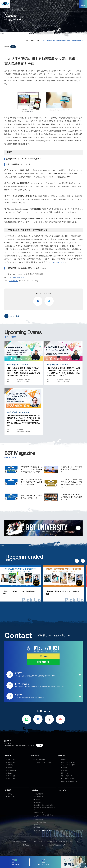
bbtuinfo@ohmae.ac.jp (17, 277)
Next (83, 561)
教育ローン (37, 825)
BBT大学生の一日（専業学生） (69, 765)
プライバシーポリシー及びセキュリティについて (63, 841)
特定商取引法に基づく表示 (57, 845)
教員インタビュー (13, 797)
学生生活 (61, 756)
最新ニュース (11, 773)
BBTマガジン (63, 790)
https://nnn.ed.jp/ (59, 262)
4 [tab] (40, 606)
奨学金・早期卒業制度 (40, 822)
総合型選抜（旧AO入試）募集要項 (44, 805)
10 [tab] (53, 606)
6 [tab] (45, 606)
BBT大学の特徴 (12, 770)
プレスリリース (37, 841)
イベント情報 (11, 776)
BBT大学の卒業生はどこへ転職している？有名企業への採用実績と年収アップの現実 (32, 469)
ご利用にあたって (27, 845)
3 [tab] (38, 606)
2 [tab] (36, 606)
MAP (40, 745)
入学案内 (35, 790)
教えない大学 (11, 762)
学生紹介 (63, 759)
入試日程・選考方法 (40, 812)
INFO (13, 47)
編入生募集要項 (39, 797)
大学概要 (10, 768)
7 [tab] (47, 606)
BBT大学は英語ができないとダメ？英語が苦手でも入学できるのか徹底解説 (32, 482)
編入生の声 (64, 768)
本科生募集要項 (39, 794)
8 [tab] (49, 606)
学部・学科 (35, 756)
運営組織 (10, 765)
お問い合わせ (43, 656)
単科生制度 (37, 800)
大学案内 (8, 756)
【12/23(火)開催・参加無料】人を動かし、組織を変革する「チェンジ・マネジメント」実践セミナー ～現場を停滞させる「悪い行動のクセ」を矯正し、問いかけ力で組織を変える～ (24, 420)
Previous (77, 561)
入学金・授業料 (39, 819)
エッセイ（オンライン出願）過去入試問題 (45, 816)
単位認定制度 (38, 828)
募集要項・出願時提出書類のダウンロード (45, 809)
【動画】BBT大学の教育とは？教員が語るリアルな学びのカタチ (71, 497)
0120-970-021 (14, 281)
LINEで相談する (43, 662)
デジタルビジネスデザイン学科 (43, 762)
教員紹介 (8, 790)
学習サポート (65, 773)
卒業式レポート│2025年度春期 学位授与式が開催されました (72, 469)
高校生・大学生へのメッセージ (70, 776)
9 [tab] (51, 606)
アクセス (41, 845)
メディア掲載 (11, 779)
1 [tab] (34, 606)
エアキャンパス (65, 770)
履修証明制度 (38, 802)
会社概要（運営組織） (20, 841)
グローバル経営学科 (40, 759)
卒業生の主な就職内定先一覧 (69, 781)
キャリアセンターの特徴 (68, 779)
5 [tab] (43, 606)
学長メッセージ (12, 759)
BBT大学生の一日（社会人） (69, 762)
